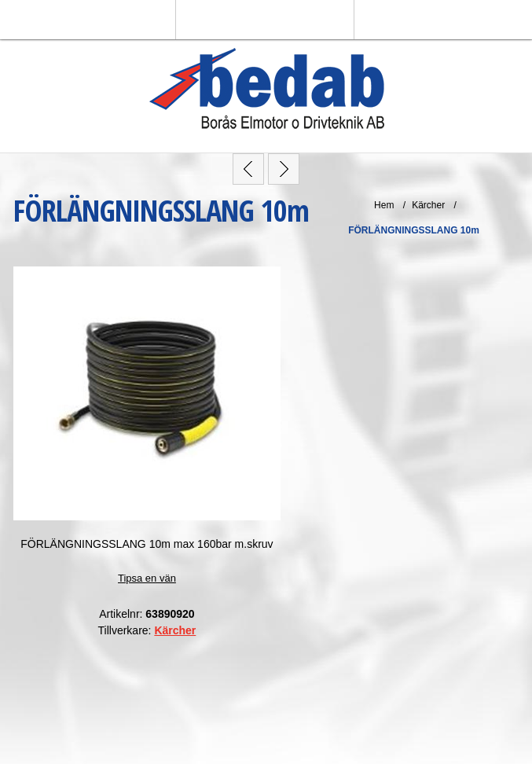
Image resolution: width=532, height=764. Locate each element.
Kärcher (175, 630)
